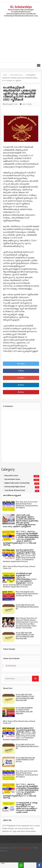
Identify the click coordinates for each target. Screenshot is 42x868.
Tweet (21, 364)
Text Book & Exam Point (15, 490)
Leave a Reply (27, 104)
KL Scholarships (21, 7)
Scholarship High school (15, 487)
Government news (12, 479)
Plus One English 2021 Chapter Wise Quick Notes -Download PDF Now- (27, 594)
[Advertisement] (21, 39)
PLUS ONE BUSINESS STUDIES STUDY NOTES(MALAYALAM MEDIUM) (24, 711)
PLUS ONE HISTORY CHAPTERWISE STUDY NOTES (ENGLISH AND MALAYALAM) (25, 636)
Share (21, 371)
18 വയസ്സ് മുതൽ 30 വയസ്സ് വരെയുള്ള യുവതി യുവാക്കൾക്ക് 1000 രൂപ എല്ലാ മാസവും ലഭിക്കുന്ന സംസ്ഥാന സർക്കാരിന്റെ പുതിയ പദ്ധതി (26, 807)
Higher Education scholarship (17, 483)
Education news (11, 476)
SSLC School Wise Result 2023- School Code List (19, 567)
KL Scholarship (11, 666)
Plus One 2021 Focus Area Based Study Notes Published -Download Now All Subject (27, 505)
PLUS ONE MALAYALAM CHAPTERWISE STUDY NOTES (25, 760)
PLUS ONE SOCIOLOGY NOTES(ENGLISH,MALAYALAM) (27, 607)
